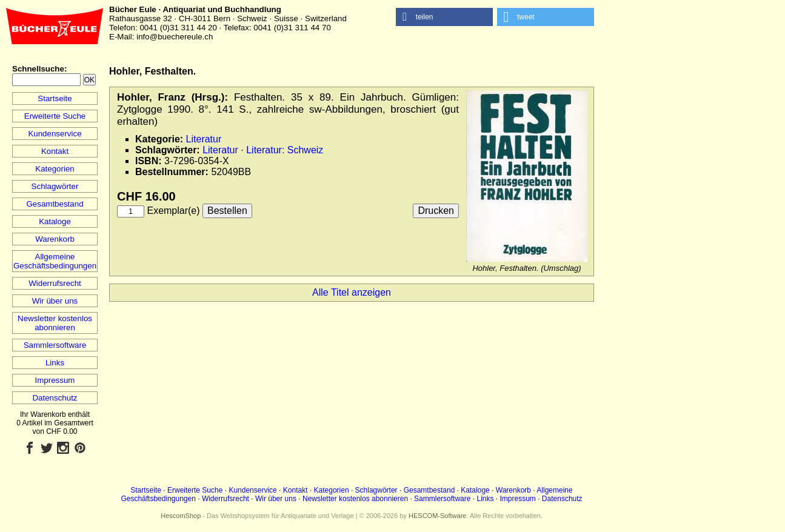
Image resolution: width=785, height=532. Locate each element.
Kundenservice (55, 134)
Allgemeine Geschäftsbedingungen (55, 261)
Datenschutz (55, 398)
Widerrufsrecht (55, 283)
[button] (444, 17)
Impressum (55, 380)
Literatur (204, 139)
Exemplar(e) (173, 211)
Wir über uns (55, 301)
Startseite (55, 98)
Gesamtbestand (55, 204)
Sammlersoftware (55, 345)
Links (55, 363)
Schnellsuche (38, 69)
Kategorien (55, 169)
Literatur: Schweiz (285, 150)
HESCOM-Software (437, 516)
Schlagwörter (55, 186)
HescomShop (181, 516)
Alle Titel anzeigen (352, 292)
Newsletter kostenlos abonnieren (55, 323)
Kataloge (55, 221)
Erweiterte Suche (55, 116)
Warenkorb (55, 239)
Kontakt (55, 151)
